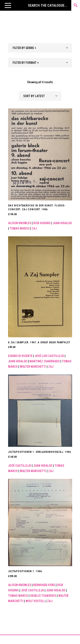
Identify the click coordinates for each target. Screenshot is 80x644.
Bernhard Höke (44, 585)
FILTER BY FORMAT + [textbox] (26, 63)
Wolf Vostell (35, 601)
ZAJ (34, 228)
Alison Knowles (20, 223)
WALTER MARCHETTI (33, 367)
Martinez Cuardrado (45, 361)
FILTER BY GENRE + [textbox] (24, 48)
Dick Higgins (42, 223)
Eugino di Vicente (20, 356)
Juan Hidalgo (62, 223)
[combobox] (40, 48)
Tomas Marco (20, 228)
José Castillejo (20, 466)
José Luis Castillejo (49, 356)
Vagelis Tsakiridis (43, 596)
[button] (8, 5)
